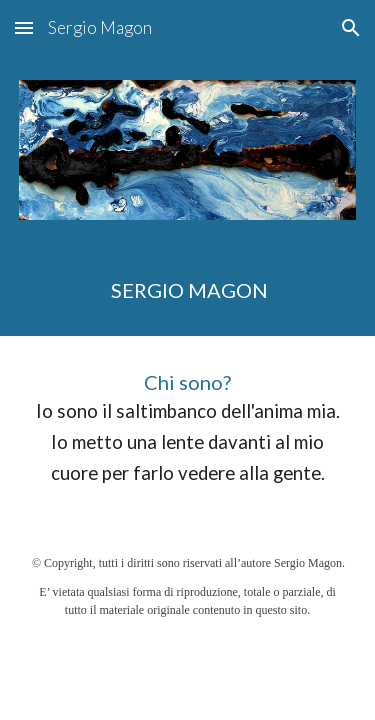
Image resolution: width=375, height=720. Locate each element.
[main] (188, 290)
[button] (24, 27)
